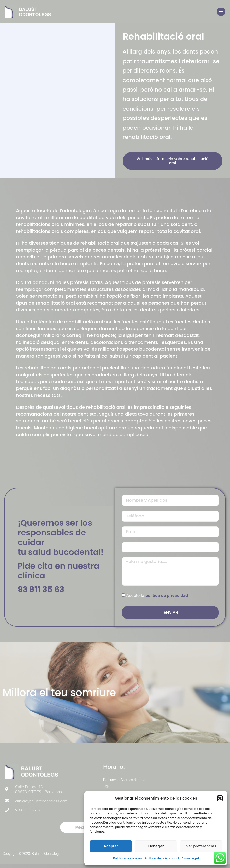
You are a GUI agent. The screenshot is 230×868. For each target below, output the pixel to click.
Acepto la (157, 599)
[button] (220, 798)
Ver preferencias (201, 846)
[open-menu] (221, 12)
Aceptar (111, 846)
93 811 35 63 (41, 591)
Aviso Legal (190, 858)
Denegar (156, 846)
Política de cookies (127, 858)
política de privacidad (167, 599)
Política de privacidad (162, 858)
